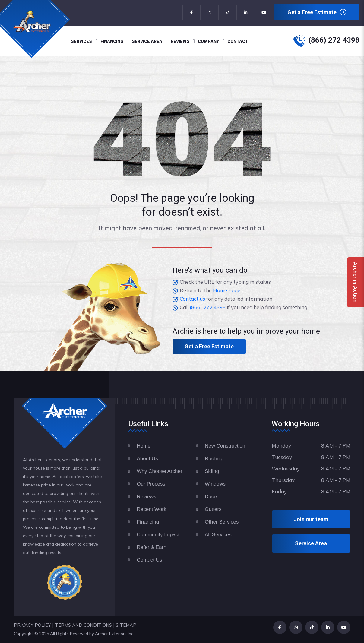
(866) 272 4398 (334, 40)
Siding (212, 471)
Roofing (214, 459)
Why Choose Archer (160, 471)
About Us (147, 459)
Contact (238, 41)
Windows (215, 484)
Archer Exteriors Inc (114, 634)
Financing (112, 41)
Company (208, 41)
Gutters (213, 509)
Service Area (147, 41)
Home (144, 446)
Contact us (192, 299)
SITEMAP (126, 625)
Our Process (151, 484)
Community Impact (158, 535)
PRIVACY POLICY (32, 625)
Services (81, 41)
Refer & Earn (152, 547)
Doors (212, 497)
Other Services (222, 522)
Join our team (311, 519)
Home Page (227, 290)
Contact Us (150, 560)
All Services (218, 535)
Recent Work (152, 509)
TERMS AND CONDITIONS (83, 625)
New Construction (225, 446)
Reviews (180, 41)
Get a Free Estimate (317, 13)
